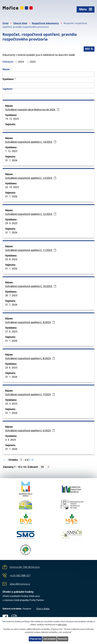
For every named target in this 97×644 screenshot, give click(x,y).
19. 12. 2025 (12, 119)
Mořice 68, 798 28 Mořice (25, 567)
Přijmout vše (35, 639)
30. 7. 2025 (11, 296)
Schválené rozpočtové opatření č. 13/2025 (31, 178)
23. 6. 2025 (11, 368)
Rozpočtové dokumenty (45, 23)
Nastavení (63, 639)
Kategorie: (8, 62)
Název (6, 69)
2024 (21, 62)
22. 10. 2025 (12, 187)
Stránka (13, 460)
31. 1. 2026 (11, 160)
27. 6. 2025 (11, 332)
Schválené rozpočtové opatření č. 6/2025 (30, 431)
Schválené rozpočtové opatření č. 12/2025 (31, 214)
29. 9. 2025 (11, 223)
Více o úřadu (43, 609)
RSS (89, 49)
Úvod (5, 23)
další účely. (62, 625)
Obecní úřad (20, 23)
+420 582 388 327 (20, 576)
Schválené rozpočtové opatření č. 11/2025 (31, 250)
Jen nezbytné (50, 639)
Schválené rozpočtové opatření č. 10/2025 (31, 286)
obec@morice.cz (20, 584)
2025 (33, 62)
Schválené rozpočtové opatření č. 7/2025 (30, 395)
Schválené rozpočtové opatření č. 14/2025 (31, 142)
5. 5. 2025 (11, 440)
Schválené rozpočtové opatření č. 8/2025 (30, 359)
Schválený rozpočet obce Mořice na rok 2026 (32, 110)
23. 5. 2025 (11, 404)
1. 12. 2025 (11, 151)
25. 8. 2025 (11, 259)
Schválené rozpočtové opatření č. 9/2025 (30, 322)
